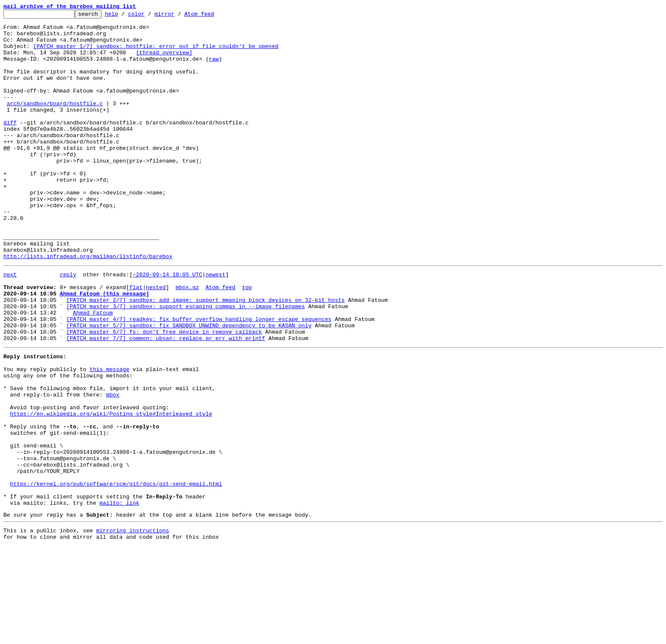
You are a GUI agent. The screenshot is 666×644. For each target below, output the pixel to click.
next (10, 325)
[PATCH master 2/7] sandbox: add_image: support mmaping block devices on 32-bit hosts (205, 356)
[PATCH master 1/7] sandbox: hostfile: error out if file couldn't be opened (156, 53)
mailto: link (119, 597)
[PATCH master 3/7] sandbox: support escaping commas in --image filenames (186, 363)
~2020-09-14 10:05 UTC (167, 325)
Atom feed (212, 16)
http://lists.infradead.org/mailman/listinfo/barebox (88, 306)
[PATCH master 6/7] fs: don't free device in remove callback (164, 394)
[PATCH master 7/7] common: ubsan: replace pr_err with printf (166, 402)
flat (136, 340)
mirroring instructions (133, 627)
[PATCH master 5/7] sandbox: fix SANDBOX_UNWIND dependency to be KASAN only (189, 386)
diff (10, 145)
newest (216, 325)
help (125, 16)
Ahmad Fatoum (93, 371)
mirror (178, 16)
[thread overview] (164, 61)
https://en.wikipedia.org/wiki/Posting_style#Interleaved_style (111, 490)
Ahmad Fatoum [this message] (105, 348)
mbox (113, 467)
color (149, 16)
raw (214, 69)
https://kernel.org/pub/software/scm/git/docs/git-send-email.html (116, 574)
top (247, 340)
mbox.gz (188, 340)
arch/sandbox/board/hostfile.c (55, 122)
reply (68, 325)
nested (156, 340)
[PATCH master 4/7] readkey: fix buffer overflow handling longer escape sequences (199, 379)
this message (110, 436)
